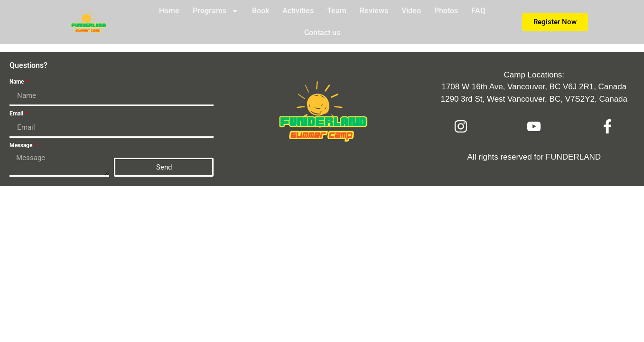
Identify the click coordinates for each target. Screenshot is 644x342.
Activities (298, 11)
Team (337, 11)
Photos (446, 11)
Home (169, 11)
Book (261, 11)
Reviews (374, 11)
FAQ (478, 11)
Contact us (322, 33)
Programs (216, 11)
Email (17, 114)
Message (22, 146)
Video (411, 11)
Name (17, 82)
